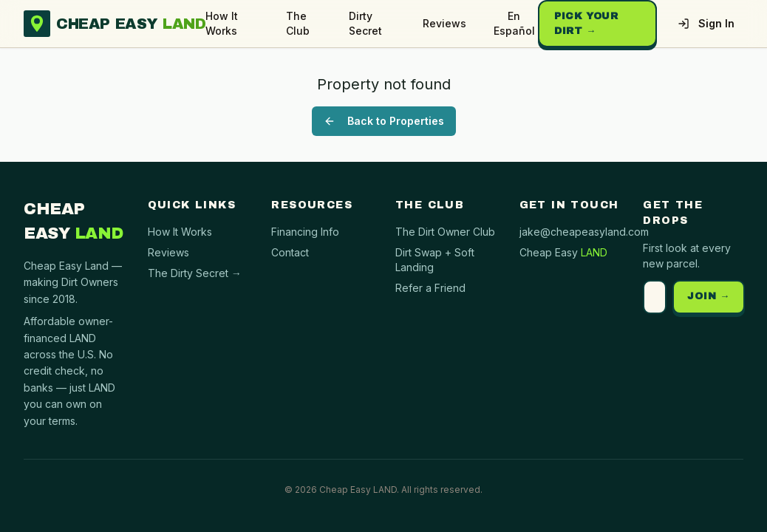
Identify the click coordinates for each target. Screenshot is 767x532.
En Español (514, 23)
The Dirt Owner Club (445, 232)
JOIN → (709, 296)
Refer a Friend (430, 288)
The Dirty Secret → (195, 273)
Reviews (444, 23)
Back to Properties (384, 121)
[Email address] (655, 297)
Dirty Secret (365, 23)
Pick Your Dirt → (586, 24)
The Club (298, 23)
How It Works (222, 23)
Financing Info (305, 232)
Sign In (706, 23)
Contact (290, 252)
